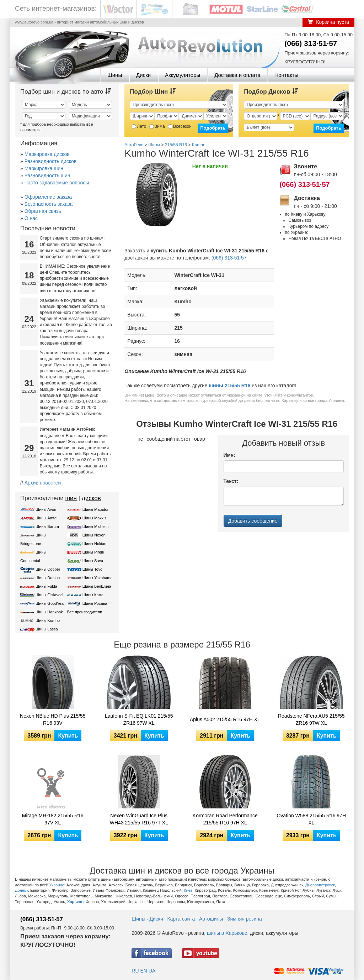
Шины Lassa (47, 629)
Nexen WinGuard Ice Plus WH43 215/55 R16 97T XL (139, 819)
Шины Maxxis (95, 518)
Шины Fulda (46, 586)
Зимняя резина (245, 919)
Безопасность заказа (49, 204)
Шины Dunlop (48, 578)
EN (143, 971)
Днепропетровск (320, 885)
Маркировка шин (44, 168)
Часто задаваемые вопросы (57, 183)
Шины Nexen (94, 535)
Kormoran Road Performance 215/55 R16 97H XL (225, 819)
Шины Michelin (96, 526)
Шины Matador (96, 509)
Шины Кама (93, 595)
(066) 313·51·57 (311, 43)
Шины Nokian (95, 544)
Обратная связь (43, 211)
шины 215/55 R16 (229, 386)
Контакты (287, 75)
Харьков (75, 902)
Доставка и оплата (237, 75)
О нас (31, 218)
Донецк (22, 890)
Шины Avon (46, 509)
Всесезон (180, 126)
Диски (143, 75)
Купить (68, 736)
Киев (188, 890)
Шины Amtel (46, 518)
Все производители (85, 612)
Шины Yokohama (98, 578)
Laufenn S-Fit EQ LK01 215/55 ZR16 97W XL (139, 719)
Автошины (211, 919)
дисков (91, 498)
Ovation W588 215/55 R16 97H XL (311, 819)
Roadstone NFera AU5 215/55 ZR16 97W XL (311, 719)
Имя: (229, 455)
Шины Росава (95, 603)
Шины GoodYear (50, 603)
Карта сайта (181, 919)
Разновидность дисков (50, 161)
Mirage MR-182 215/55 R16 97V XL (53, 819)
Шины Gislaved (49, 595)
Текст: (231, 481)
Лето (139, 126)
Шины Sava (93, 561)
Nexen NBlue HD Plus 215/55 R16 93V (53, 719)
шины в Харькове (227, 933)
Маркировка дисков (47, 154)
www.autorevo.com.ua (34, 22)
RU (135, 971)
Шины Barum (47, 526)
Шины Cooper (48, 569)
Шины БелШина (97, 586)
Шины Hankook (49, 612)
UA (152, 971)
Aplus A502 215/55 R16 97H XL (225, 719)
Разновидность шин (47, 175)
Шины (115, 75)
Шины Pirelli (93, 552)
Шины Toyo (93, 569)
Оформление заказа (48, 197)
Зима (157, 126)
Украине (57, 885)
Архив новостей (43, 483)
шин (71, 498)
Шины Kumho (48, 620)
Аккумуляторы (183, 75)
